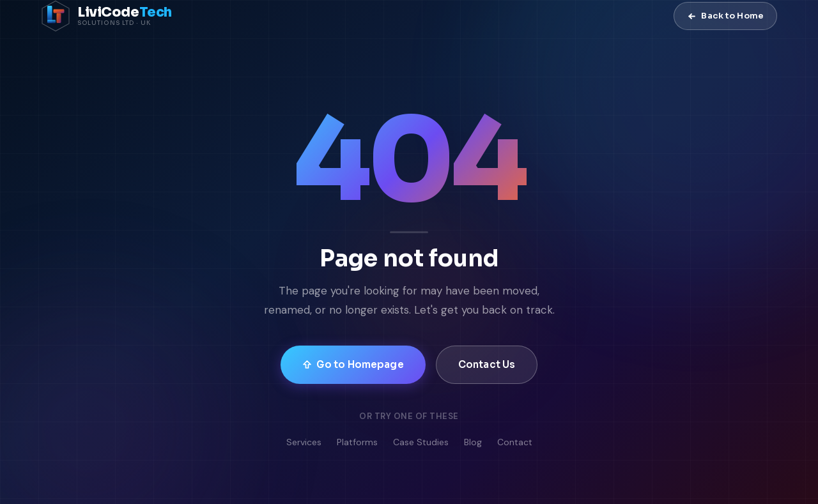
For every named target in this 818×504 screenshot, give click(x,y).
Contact (515, 442)
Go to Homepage (353, 364)
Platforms (357, 442)
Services (304, 442)
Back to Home (725, 16)
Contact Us (487, 364)
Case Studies (421, 442)
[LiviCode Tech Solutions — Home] (106, 16)
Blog (473, 442)
